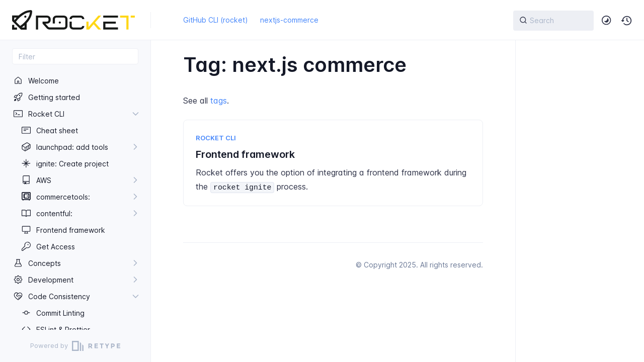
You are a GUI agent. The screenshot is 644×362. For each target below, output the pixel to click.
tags (219, 101)
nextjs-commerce (289, 20)
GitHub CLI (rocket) (216, 20)
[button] (627, 21)
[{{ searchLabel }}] (553, 21)
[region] (75, 201)
